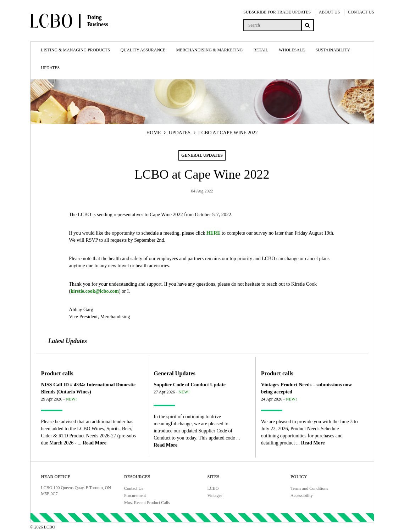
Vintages (215, 495)
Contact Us (134, 488)
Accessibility (302, 495)
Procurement (135, 495)
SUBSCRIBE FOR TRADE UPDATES (277, 12)
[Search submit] (308, 25)
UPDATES (180, 133)
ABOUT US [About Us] (329, 12)
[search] (272, 25)
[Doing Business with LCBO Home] (87, 35)
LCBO (213, 488)
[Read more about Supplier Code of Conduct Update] (165, 445)
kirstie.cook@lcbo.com (95, 291)
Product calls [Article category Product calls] (57, 373)
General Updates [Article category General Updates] (175, 373)
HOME (153, 133)
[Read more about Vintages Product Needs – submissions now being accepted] (313, 443)
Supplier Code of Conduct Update (190, 385)
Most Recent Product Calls (147, 503)
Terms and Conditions (309, 488)
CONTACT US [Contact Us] (361, 12)
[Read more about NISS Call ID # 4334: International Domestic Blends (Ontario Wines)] (95, 443)
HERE (214, 233)
